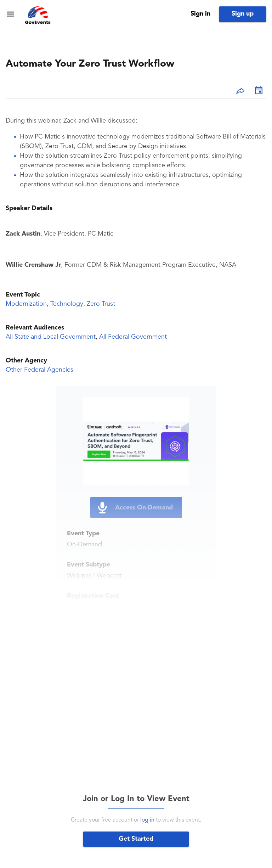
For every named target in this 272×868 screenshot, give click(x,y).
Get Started (136, 839)
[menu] (10, 14)
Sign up (243, 14)
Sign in (200, 14)
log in (147, 820)
